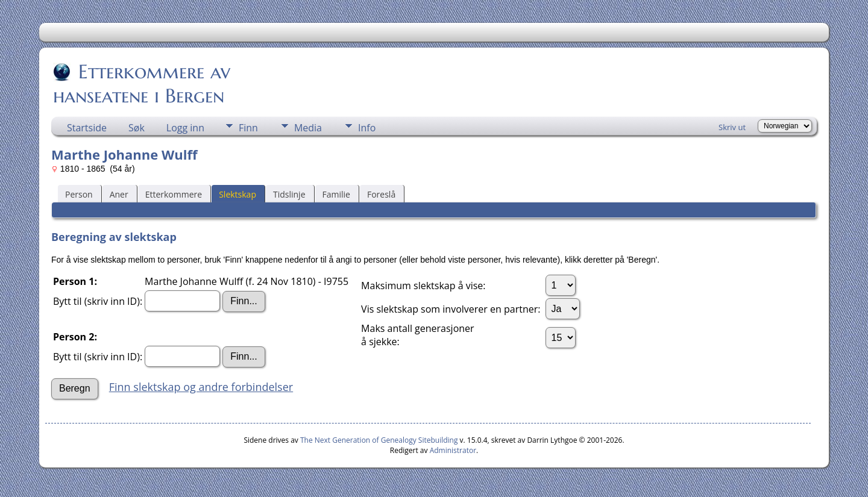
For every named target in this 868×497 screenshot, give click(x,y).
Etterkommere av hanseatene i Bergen (142, 84)
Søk (137, 128)
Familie (336, 194)
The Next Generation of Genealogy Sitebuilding (379, 440)
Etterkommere (174, 194)
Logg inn (185, 128)
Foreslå (381, 194)
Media (308, 128)
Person (79, 194)
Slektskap (237, 194)
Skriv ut (732, 127)
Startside (87, 128)
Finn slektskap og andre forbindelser (201, 387)
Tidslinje (289, 194)
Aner (119, 194)
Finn (248, 128)
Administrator (453, 450)
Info (367, 128)
